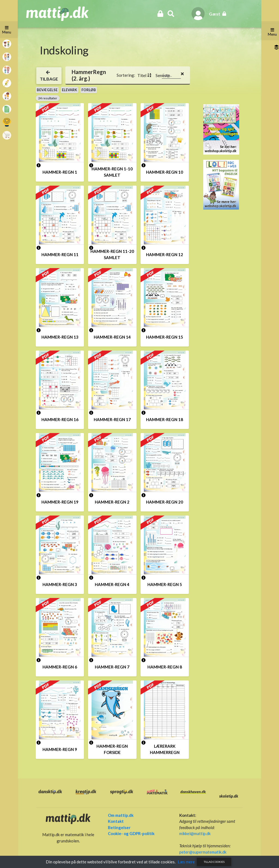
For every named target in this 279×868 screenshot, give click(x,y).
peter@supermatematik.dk (202, 852)
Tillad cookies (214, 862)
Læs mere (186, 862)
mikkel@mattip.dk (194, 833)
